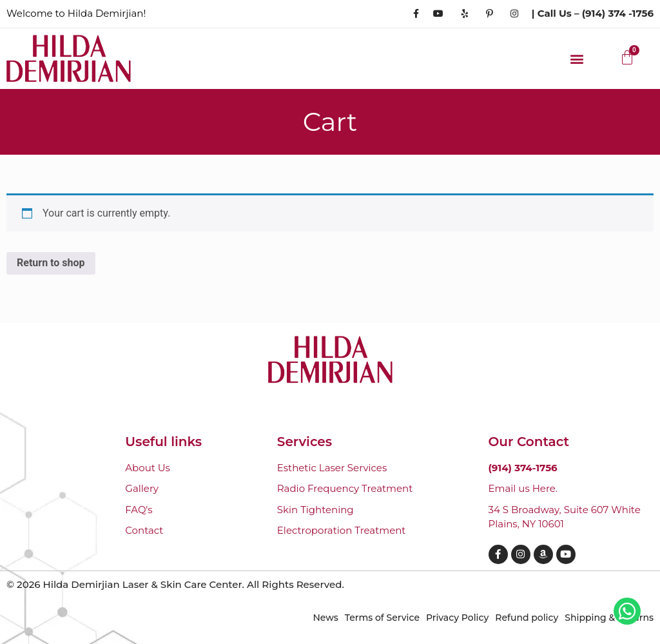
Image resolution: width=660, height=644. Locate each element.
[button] (577, 58)
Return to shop (51, 263)
